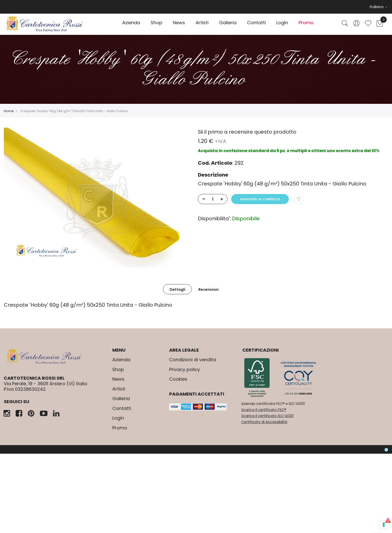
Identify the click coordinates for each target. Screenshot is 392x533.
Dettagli (177, 289)
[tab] (177, 289)
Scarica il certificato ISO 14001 (267, 416)
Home (9, 111)
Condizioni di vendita (193, 360)
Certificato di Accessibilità (264, 422)
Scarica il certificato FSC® (264, 410)
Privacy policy (185, 369)
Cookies (178, 379)
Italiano (378, 7)
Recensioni (208, 289)
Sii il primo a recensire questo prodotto (247, 132)
